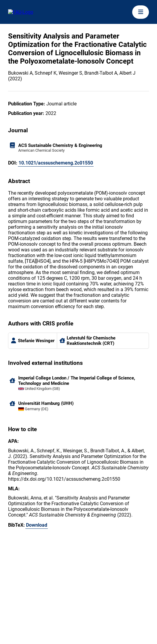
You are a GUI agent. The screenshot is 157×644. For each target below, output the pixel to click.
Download (37, 525)
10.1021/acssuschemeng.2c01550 (56, 163)
